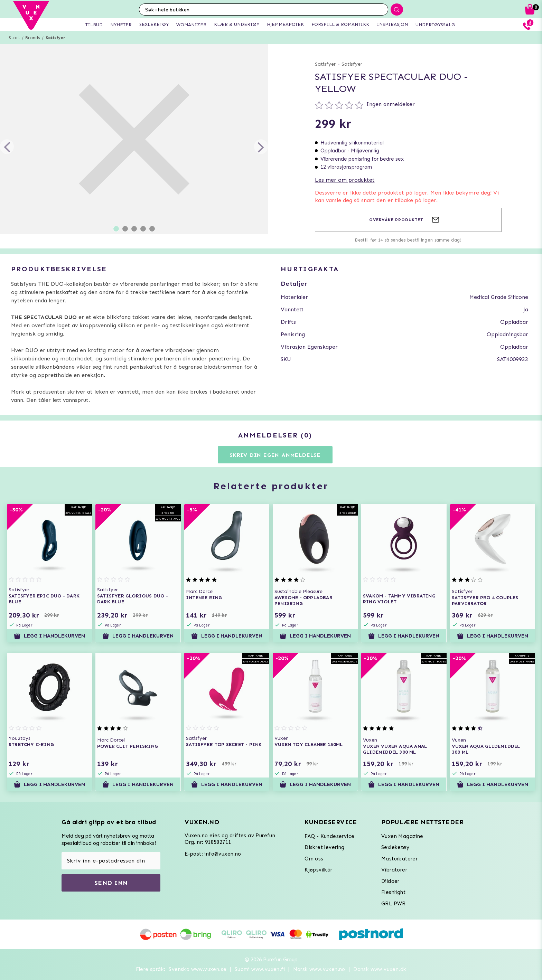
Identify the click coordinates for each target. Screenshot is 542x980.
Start (14, 38)
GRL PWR (394, 904)
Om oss (314, 859)
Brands (33, 38)
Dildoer (390, 881)
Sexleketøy (395, 847)
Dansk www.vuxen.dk (380, 969)
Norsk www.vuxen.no (319, 969)
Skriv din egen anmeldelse (275, 455)
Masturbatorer (399, 859)
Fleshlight (393, 892)
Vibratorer (394, 870)
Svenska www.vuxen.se (198, 969)
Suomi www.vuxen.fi (260, 969)
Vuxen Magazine (402, 836)
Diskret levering (324, 847)
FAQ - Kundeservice (329, 836)
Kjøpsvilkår (318, 870)
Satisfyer (56, 38)
